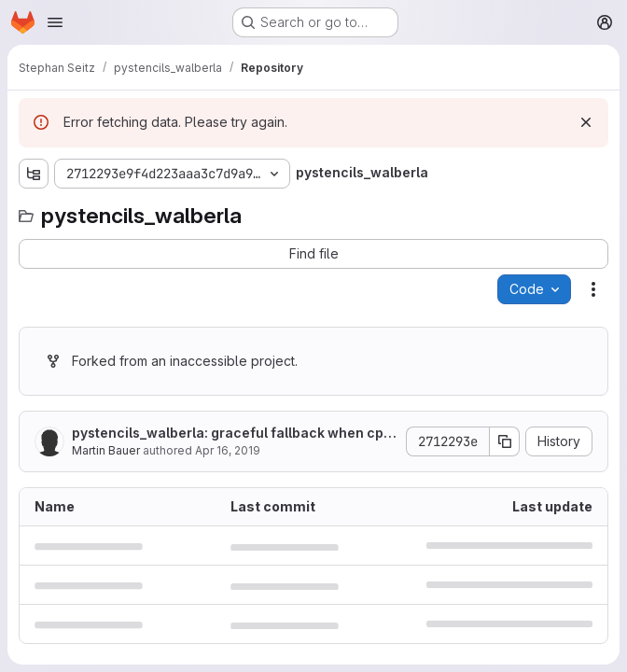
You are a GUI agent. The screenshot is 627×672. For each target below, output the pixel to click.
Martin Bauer (106, 450)
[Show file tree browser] (34, 174)
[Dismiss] (586, 122)
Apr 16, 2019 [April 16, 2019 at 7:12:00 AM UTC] (228, 450)
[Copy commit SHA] (505, 441)
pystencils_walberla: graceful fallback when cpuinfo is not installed (234, 434)
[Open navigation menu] (55, 22)
